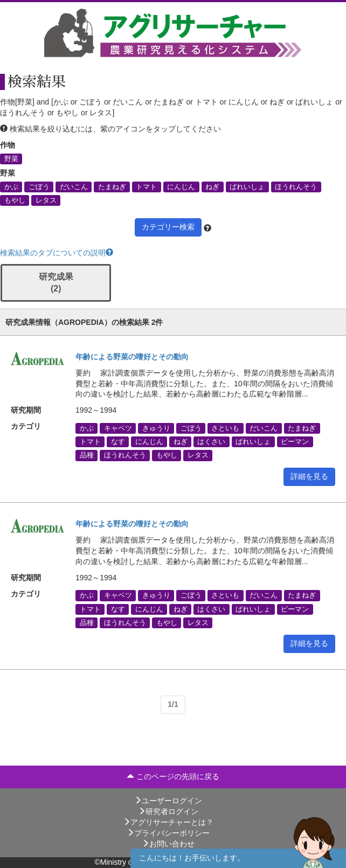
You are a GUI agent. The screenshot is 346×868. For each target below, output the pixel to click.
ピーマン (295, 442)
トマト (146, 186)
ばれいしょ (247, 186)
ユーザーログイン (168, 801)
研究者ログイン (168, 811)
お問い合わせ (168, 844)
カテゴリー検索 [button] (168, 227)
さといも (225, 428)
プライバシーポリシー (168, 833)
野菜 (11, 158)
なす (118, 442)
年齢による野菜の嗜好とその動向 (132, 357)
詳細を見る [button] (309, 476)
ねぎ (212, 186)
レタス (46, 200)
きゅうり (156, 428)
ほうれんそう (296, 186)
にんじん (181, 186)
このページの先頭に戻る (173, 776)
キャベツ (118, 428)
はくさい (211, 442)
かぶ (11, 186)
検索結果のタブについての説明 (57, 253)
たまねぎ (112, 186)
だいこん (74, 186)
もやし (15, 200)
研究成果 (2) (56, 283)
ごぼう (39, 186)
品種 (87, 455)
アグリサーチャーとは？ (168, 822)
